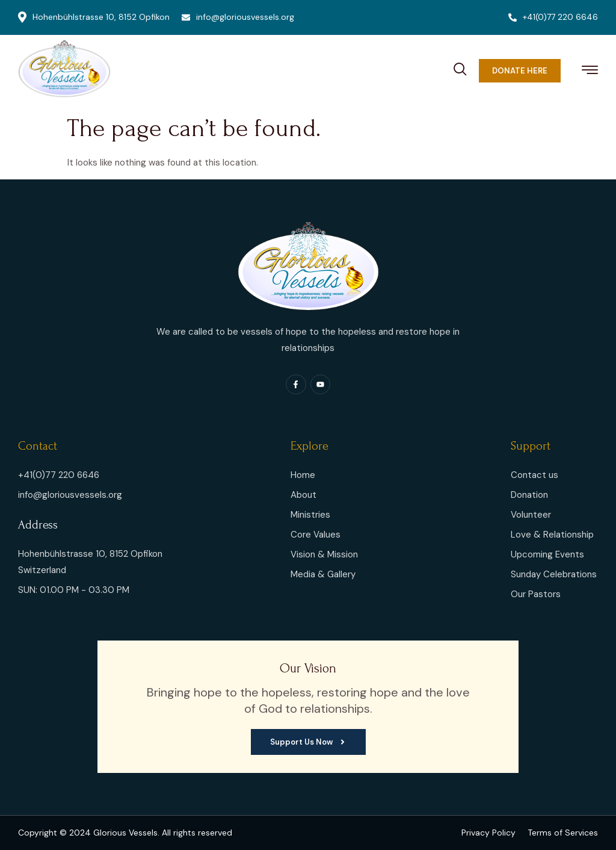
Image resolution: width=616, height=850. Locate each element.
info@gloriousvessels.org (238, 17)
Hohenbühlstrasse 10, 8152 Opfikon (94, 17)
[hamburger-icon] (590, 72)
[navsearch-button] (460, 67)
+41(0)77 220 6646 (553, 17)
